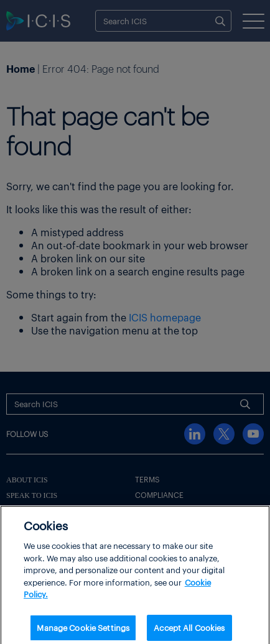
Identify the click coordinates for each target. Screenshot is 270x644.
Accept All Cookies (189, 631)
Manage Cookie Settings (83, 631)
